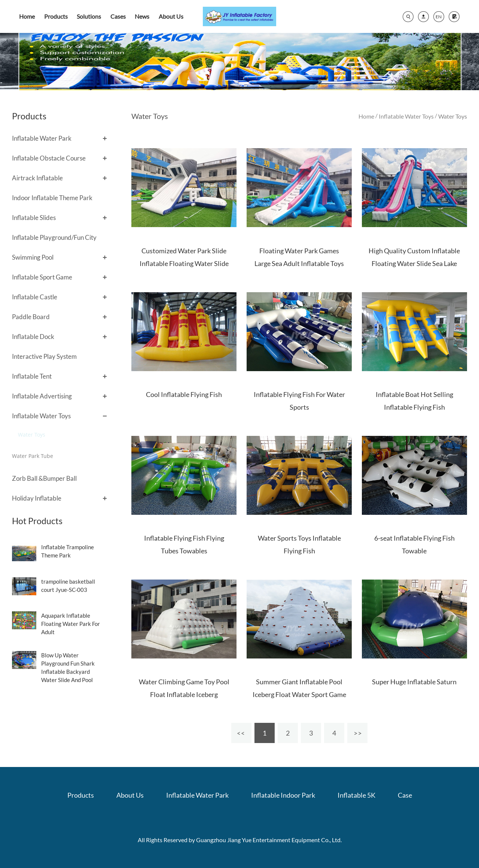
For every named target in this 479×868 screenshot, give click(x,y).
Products (56, 16)
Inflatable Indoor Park (283, 795)
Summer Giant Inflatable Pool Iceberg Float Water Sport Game (299, 688)
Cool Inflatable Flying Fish (184, 394)
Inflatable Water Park (42, 138)
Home (27, 16)
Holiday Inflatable (37, 498)
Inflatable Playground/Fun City (54, 237)
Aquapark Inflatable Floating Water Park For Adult (71, 624)
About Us (171, 16)
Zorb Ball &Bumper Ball (44, 478)
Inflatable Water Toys (41, 416)
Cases (118, 16)
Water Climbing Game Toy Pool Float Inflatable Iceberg (184, 688)
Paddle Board (31, 317)
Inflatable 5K (356, 795)
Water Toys (32, 435)
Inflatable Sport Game (42, 277)
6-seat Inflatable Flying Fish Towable (414, 544)
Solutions (89, 16)
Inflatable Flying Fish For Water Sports (299, 401)
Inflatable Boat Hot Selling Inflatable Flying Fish (414, 401)
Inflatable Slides (34, 218)
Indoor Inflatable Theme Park (52, 198)
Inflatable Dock (33, 337)
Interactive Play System (44, 356)
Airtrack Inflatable (37, 178)
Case (405, 795)
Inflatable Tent (32, 376)
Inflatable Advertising (42, 396)
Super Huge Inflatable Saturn (414, 682)
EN (439, 17)
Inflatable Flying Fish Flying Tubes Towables (184, 544)
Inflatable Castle (35, 297)
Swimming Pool (33, 257)
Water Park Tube (33, 456)
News (142, 16)
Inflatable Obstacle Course (49, 158)
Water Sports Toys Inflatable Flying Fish (299, 544)
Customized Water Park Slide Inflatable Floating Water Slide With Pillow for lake (184, 263)
